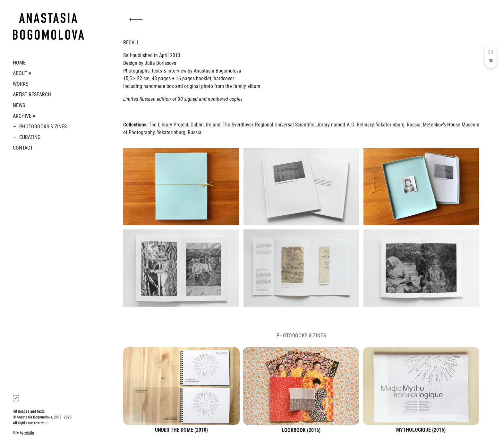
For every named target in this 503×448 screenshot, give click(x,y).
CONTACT (23, 148)
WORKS (21, 84)
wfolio (29, 433)
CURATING (30, 137)
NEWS (19, 105)
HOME (19, 63)
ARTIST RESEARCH (32, 95)
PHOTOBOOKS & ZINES (43, 127)
